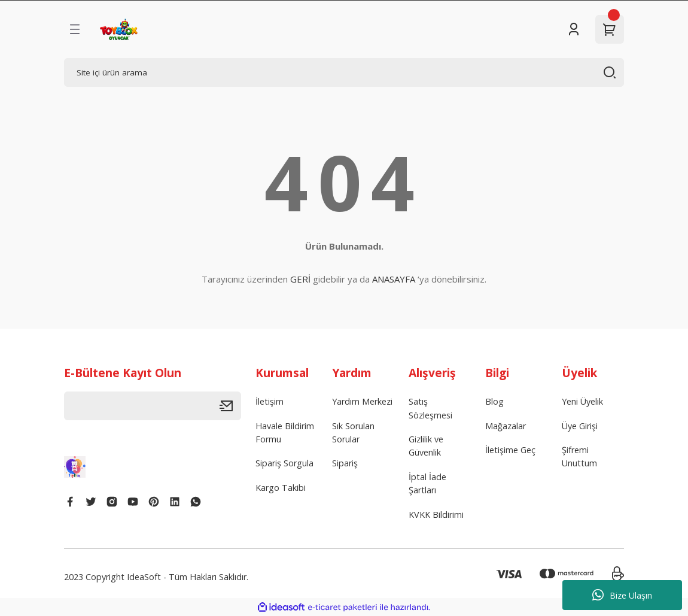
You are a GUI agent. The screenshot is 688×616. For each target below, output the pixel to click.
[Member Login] (574, 29)
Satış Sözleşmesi (430, 408)
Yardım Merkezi (362, 401)
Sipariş (345, 463)
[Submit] (230, 406)
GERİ (300, 279)
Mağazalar (506, 426)
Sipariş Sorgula (284, 463)
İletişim (270, 401)
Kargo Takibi (281, 488)
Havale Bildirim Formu (285, 433)
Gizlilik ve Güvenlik (426, 446)
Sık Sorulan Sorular (353, 433)
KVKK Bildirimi (436, 515)
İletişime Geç (510, 450)
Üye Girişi (580, 426)
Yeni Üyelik (582, 401)
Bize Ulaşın (622, 595)
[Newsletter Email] (153, 406)
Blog (494, 401)
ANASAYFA (394, 279)
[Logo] (119, 29)
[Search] (344, 72)
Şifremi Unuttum (579, 456)
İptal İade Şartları (427, 483)
